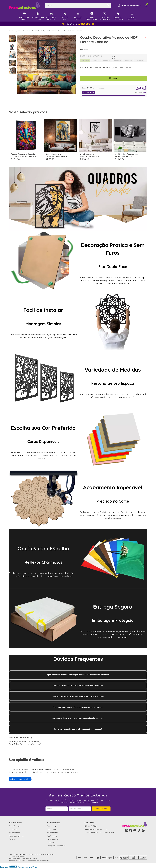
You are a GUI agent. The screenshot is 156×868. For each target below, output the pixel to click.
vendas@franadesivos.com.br (97, 829)
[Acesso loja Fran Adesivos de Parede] (129, 6)
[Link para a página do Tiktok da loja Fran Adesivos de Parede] (139, 830)
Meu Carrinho (52, 836)
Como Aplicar (14, 829)
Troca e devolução (16, 836)
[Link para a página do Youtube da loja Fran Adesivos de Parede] (135, 830)
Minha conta (52, 829)
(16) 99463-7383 (91, 826)
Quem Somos (14, 826)
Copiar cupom (89, 92)
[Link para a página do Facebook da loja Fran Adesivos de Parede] (131, 830)
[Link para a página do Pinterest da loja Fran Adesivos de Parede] (143, 830)
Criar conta (51, 826)
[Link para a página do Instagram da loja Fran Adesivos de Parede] (127, 830)
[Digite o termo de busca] (75, 6)
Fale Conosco (52, 839)
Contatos (50, 842)
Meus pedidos (14, 833)
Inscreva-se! (101, 809)
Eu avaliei (12, 839)
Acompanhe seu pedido (56, 846)
